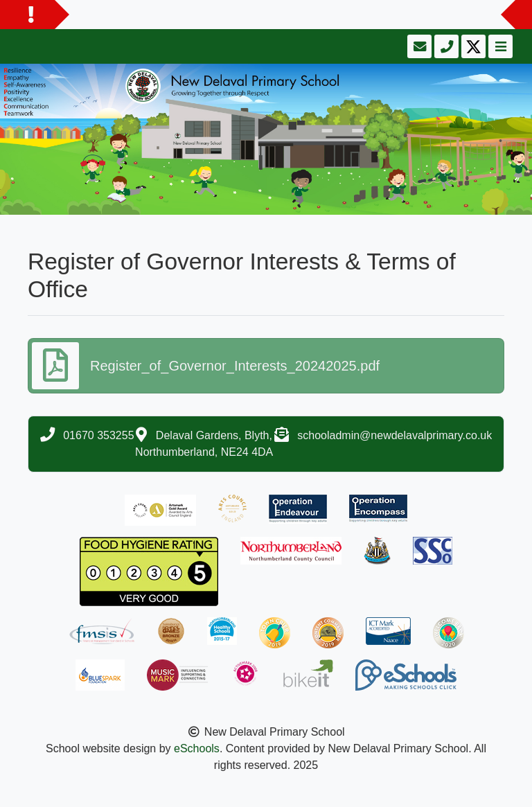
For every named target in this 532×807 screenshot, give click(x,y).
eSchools (197, 748)
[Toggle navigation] (499, 46)
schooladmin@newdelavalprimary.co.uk (394, 435)
